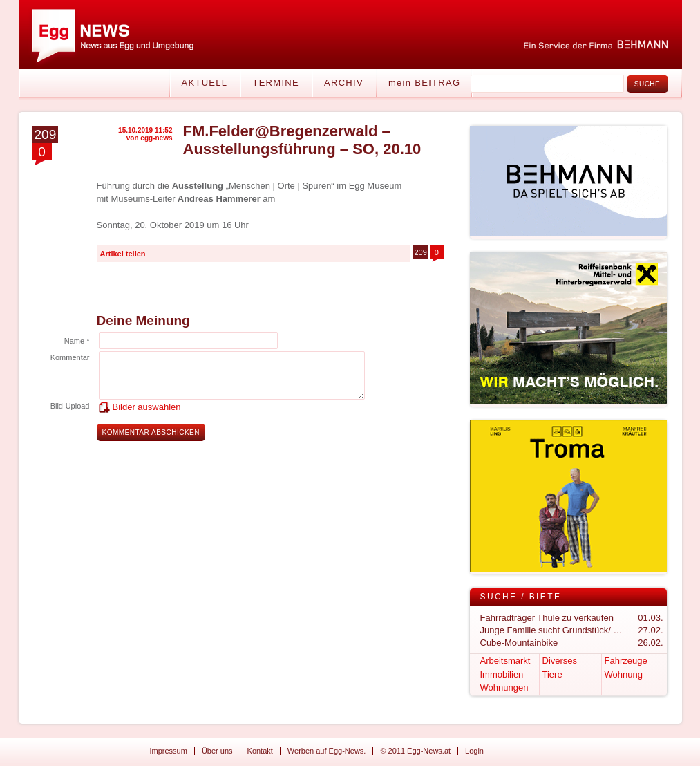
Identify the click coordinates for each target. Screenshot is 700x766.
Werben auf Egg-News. (327, 751)
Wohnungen (504, 688)
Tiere (552, 674)
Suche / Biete (521, 597)
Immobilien (502, 674)
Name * (77, 341)
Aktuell (205, 83)
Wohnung (624, 674)
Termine (276, 83)
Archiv (344, 83)
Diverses (560, 661)
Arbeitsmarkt (505, 661)
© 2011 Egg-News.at (415, 751)
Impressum (169, 751)
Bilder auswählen (147, 407)
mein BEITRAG (424, 83)
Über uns (217, 751)
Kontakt (260, 751)
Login (474, 751)
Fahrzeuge (626, 661)
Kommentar (70, 357)
